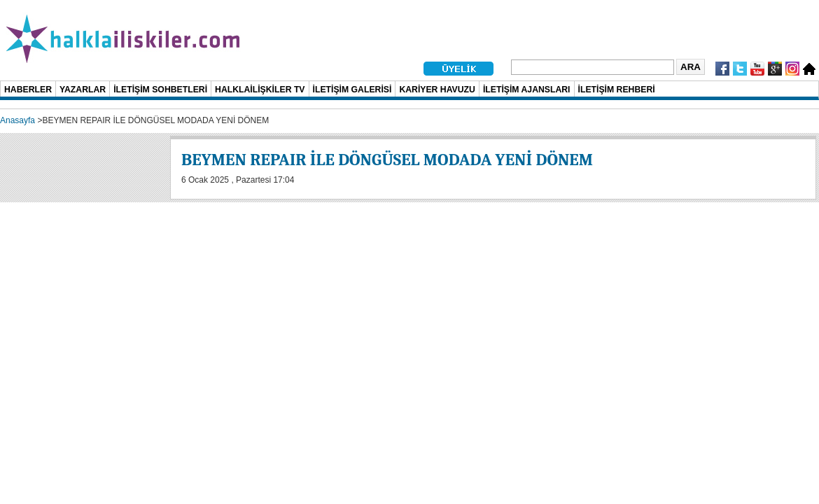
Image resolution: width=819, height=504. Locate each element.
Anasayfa (17, 120)
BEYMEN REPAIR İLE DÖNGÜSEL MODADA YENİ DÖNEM (387, 160)
